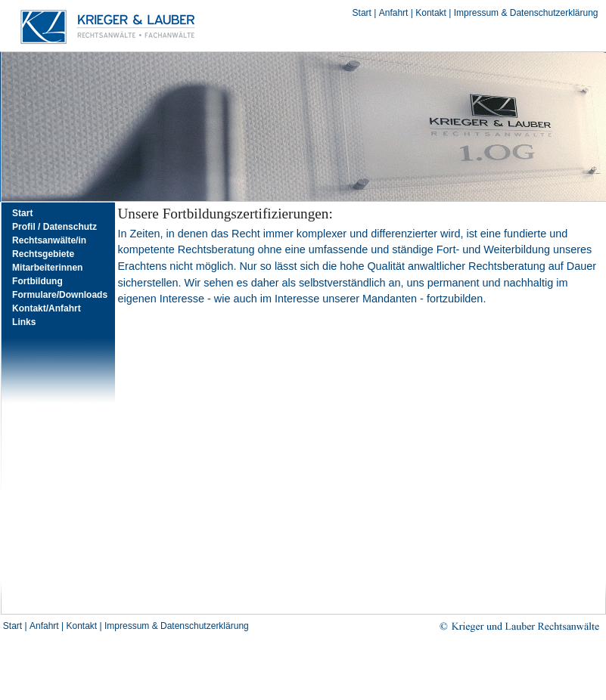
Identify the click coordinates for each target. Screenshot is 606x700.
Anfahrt (394, 13)
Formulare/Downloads (60, 295)
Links (24, 322)
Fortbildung (37, 281)
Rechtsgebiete (43, 254)
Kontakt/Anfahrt (47, 308)
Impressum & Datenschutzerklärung (526, 13)
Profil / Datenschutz (54, 227)
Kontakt (431, 13)
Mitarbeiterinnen (47, 268)
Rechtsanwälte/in (49, 240)
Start (362, 13)
